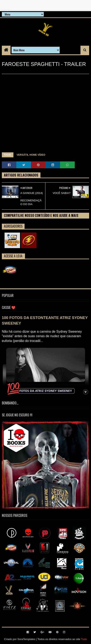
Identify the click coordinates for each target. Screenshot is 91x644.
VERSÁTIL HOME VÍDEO (31, 155)
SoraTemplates (26, 639)
